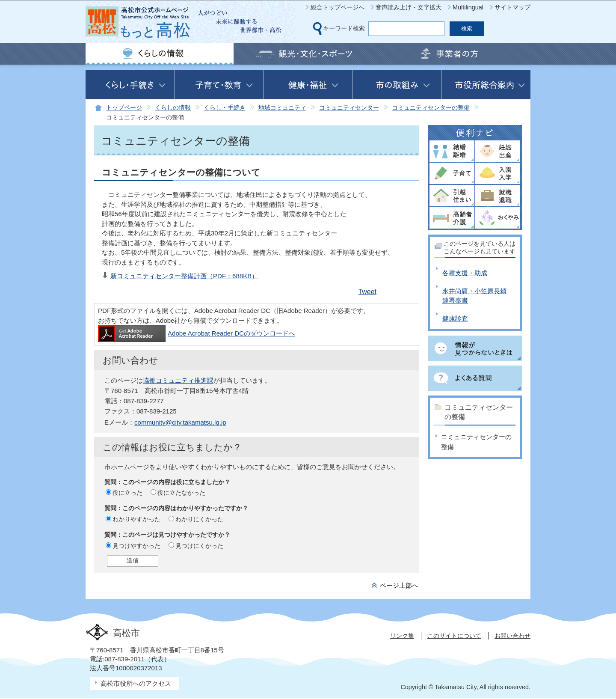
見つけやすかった (136, 546)
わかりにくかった (199, 519)
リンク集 (402, 636)
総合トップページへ (338, 7)
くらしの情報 (173, 108)
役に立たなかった (181, 493)
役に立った (127, 493)
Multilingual (468, 7)
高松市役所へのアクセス (136, 683)
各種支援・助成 (465, 273)
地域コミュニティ (282, 108)
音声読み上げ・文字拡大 (409, 7)
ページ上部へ (399, 585)
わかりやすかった (136, 519)
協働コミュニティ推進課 (178, 380)
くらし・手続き (225, 108)
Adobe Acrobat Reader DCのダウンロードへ (197, 333)
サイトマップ (512, 7)
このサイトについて (454, 636)
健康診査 (455, 318)
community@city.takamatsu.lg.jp (180, 422)
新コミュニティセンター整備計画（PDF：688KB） (184, 276)
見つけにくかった (199, 546)
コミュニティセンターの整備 (431, 108)
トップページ (124, 108)
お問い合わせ (512, 636)
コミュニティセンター (349, 108)
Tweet (367, 292)
